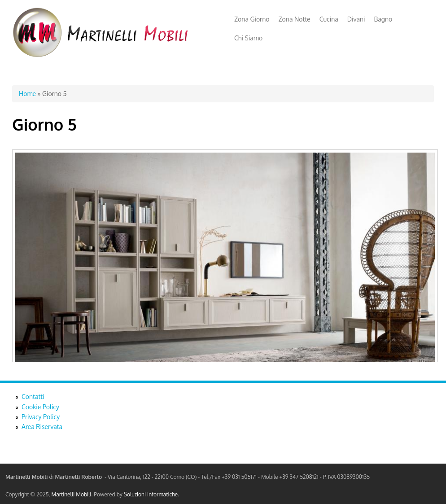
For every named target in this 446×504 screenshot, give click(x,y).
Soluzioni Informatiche (151, 494)
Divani (356, 19)
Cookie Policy (40, 407)
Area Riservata (42, 427)
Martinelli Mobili (72, 494)
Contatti (33, 397)
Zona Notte (295, 19)
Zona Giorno (252, 19)
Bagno (383, 19)
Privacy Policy (41, 417)
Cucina (329, 19)
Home (27, 94)
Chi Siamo (248, 38)
